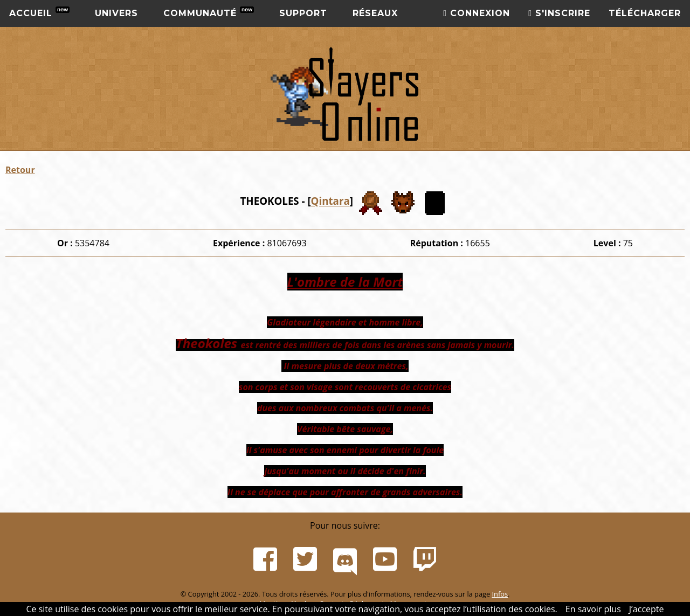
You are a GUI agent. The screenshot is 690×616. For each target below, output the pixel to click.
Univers (116, 13)
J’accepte (647, 609)
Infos (500, 594)
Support (303, 13)
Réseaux (375, 13)
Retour (20, 170)
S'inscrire (559, 13)
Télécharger (645, 13)
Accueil (39, 12)
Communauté (209, 12)
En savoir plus (593, 609)
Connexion (477, 13)
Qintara (330, 201)
